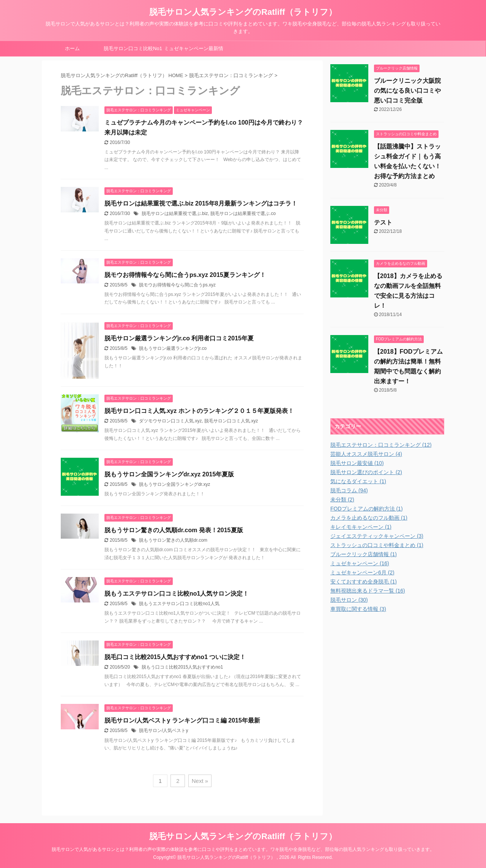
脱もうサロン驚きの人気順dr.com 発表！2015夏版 (174, 530)
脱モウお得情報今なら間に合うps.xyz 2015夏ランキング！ (185, 275)
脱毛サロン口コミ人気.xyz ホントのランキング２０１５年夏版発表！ (199, 411)
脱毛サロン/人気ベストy (163, 730)
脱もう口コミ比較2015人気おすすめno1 (182, 667)
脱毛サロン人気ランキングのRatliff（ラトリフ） (243, 12)
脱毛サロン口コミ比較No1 (133, 48)
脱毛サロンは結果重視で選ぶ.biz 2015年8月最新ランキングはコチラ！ (201, 203)
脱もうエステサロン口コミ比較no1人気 (179, 604)
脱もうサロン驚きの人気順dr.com (173, 540)
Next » (200, 781)
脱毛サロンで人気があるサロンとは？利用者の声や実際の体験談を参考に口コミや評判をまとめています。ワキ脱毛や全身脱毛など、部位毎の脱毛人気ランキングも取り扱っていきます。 (243, 849)
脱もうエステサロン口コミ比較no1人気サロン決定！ (177, 594)
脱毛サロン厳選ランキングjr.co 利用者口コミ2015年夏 (179, 338)
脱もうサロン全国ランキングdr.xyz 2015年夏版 (169, 474)
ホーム (72, 48)
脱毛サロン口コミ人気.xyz (231, 421)
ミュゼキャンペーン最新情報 (194, 51)
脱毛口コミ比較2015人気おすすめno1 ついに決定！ (175, 657)
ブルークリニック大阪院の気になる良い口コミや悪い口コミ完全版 (407, 91)
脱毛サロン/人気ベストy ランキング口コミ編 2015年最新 (182, 720)
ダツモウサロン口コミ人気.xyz (170, 421)
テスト (383, 222)
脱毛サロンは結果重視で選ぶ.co (243, 213)
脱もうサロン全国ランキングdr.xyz (174, 484)
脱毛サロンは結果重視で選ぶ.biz (175, 213)
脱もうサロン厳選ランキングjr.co (173, 348)
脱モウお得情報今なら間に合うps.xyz (177, 285)
